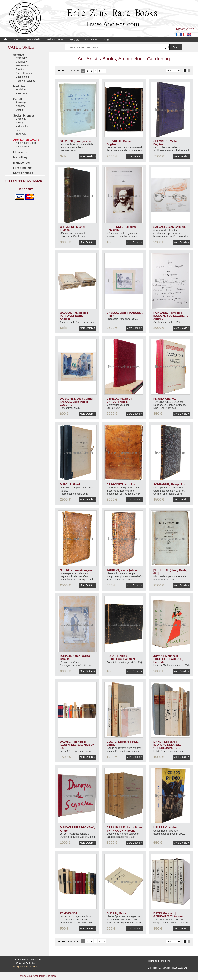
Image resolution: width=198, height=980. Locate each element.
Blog (106, 39)
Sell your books (55, 39)
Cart (74, 40)
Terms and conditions (159, 961)
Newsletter (185, 29)
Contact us (91, 39)
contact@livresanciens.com (24, 966)
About (17, 39)
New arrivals (33, 39)
